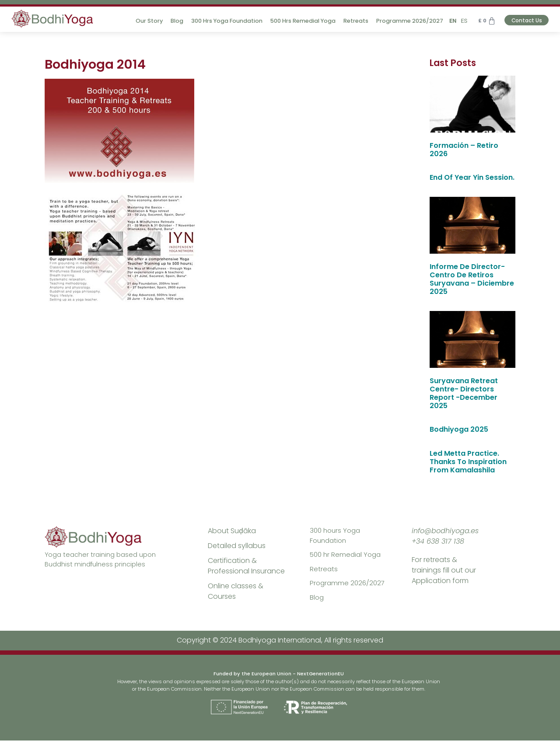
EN (446, 21)
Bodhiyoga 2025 (459, 429)
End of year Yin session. (472, 177)
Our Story (143, 21)
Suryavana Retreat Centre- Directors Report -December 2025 (464, 393)
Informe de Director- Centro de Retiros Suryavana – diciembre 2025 (472, 279)
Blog (170, 21)
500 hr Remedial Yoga (347, 556)
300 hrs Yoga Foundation (220, 21)
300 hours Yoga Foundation (337, 536)
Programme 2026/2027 (403, 21)
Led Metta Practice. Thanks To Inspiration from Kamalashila (468, 462)
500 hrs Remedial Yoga (296, 21)
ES (457, 21)
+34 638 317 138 (438, 541)
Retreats (349, 21)
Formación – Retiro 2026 (464, 150)
